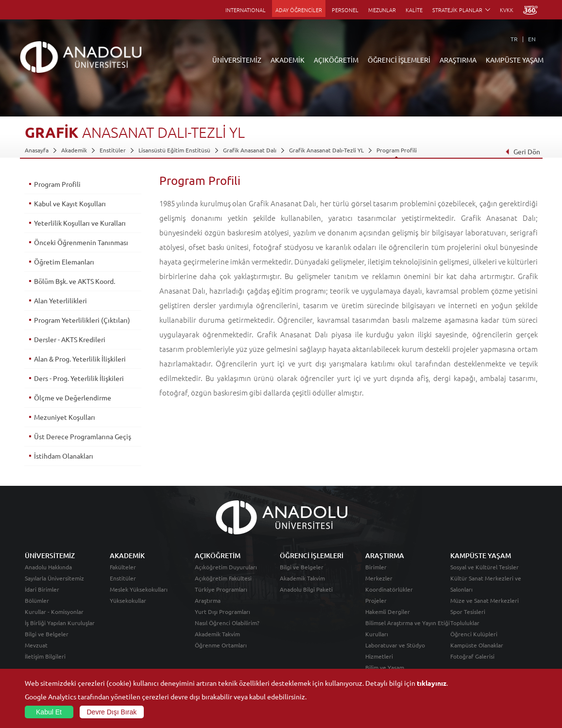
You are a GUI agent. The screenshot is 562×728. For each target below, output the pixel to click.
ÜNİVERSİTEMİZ (237, 60)
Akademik (74, 150)
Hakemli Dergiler (388, 612)
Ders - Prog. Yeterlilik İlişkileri (79, 378)
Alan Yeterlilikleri (60, 300)
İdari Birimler (42, 589)
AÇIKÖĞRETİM (336, 60)
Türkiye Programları (221, 589)
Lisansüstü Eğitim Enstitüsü (174, 150)
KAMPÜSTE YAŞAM (515, 60)
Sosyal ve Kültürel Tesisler (485, 567)
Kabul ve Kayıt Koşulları (70, 203)
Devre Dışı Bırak (112, 712)
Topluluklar (465, 623)
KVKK (507, 10)
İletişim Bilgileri (45, 656)
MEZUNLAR (382, 10)
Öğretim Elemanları (64, 262)
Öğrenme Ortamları (221, 645)
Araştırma (208, 600)
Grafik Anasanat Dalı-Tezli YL (326, 150)
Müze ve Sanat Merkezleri (485, 600)
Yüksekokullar (128, 600)
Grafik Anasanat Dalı (250, 150)
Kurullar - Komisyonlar (54, 612)
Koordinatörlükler (389, 589)
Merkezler (379, 578)
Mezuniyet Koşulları (65, 417)
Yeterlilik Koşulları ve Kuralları (80, 223)
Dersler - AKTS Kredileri (70, 339)
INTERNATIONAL (246, 10)
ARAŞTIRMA (458, 60)
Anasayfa (37, 150)
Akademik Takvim (217, 634)
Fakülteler (123, 567)
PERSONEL (345, 10)
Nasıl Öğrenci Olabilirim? (227, 623)
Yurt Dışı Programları (222, 612)
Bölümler (37, 600)
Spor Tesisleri (468, 612)
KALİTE (414, 10)
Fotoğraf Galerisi (472, 656)
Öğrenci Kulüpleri (474, 634)
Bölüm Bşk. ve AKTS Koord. (75, 281)
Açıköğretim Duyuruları (226, 567)
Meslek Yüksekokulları (139, 589)
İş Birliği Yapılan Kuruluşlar (60, 623)
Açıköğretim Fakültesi (223, 578)
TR (514, 39)
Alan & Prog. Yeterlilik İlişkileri (80, 359)
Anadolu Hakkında (48, 567)
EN (532, 39)
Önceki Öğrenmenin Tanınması (81, 242)
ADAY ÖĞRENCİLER (299, 10)
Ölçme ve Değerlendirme (73, 397)
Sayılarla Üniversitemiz (54, 578)
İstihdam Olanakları (64, 456)
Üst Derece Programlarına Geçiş (83, 436)
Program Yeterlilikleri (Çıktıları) (82, 320)
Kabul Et (49, 712)
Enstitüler (113, 150)
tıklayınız (432, 683)
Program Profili (397, 150)
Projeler (376, 600)
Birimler (376, 567)
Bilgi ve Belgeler (47, 634)
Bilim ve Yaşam (385, 667)
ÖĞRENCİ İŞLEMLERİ (399, 60)
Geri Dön (522, 151)
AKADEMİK (288, 60)
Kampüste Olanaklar (477, 645)
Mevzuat (36, 645)
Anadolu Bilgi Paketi (306, 589)
